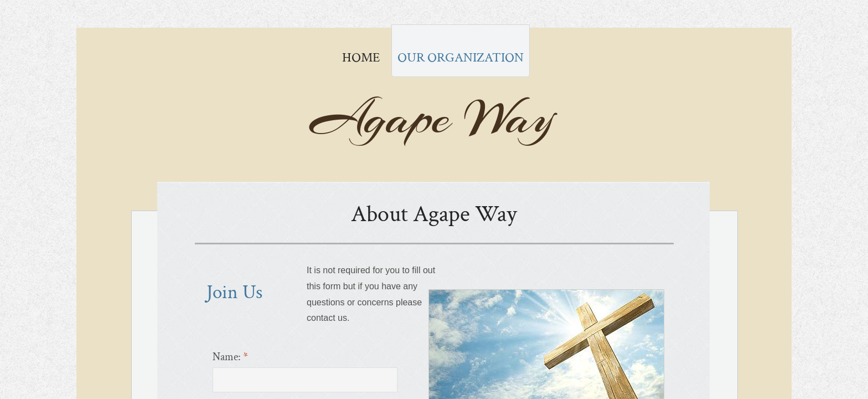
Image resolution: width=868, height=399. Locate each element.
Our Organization (461, 57)
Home (361, 57)
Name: (230, 357)
